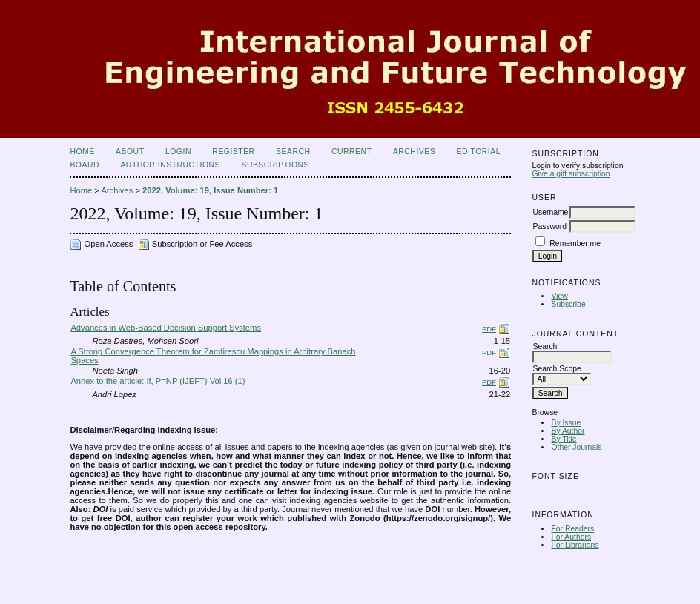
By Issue (566, 423)
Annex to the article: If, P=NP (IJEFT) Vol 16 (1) (158, 381)
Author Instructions (170, 165)
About (130, 152)
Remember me (575, 243)
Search (293, 152)
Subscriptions (275, 165)
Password (549, 226)
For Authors (571, 537)
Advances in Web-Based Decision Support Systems (166, 328)
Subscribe (568, 304)
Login (178, 152)
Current (351, 152)
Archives (414, 152)
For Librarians (575, 545)
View (559, 296)
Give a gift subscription (571, 174)
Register (233, 152)
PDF (489, 329)
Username (550, 212)
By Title (564, 439)
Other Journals (576, 447)
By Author (568, 431)
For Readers (572, 529)
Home (82, 152)
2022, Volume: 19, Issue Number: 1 (210, 190)
